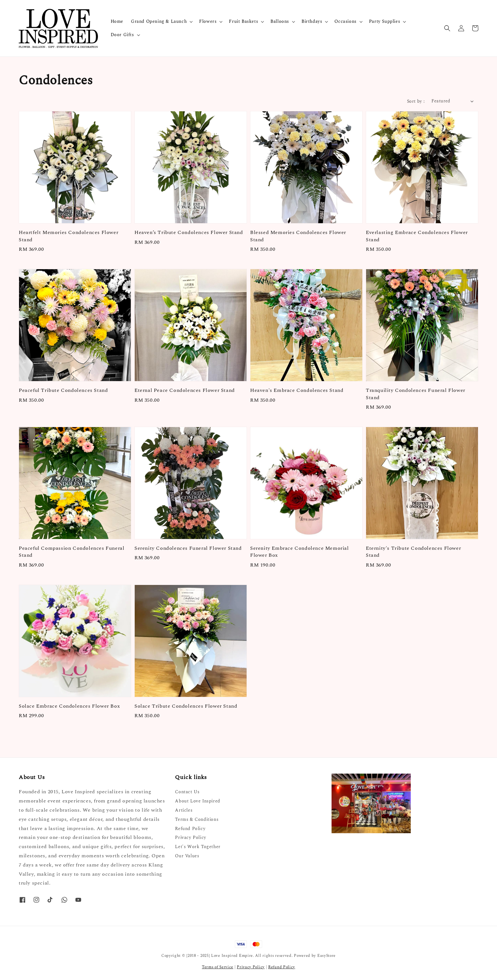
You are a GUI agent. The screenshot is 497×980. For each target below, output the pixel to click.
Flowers (208, 22)
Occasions (345, 22)
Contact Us (187, 792)
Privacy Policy (190, 837)
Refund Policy (190, 829)
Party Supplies (384, 22)
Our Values (187, 856)
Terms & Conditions (197, 819)
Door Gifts (122, 35)
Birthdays (312, 22)
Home (117, 21)
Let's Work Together (198, 847)
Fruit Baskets (243, 22)
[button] (447, 28)
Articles (184, 810)
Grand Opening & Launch (159, 22)
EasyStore (326, 956)
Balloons (280, 22)
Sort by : (416, 101)
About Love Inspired (197, 801)
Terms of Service (218, 967)
